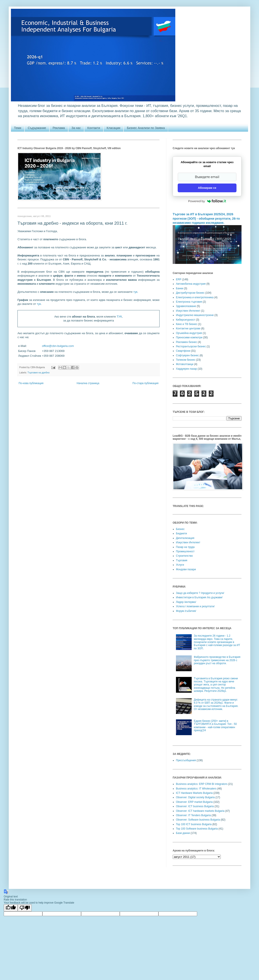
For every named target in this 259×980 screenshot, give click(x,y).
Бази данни (183, 833)
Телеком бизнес (186, 360)
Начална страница (88, 383)
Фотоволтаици (185, 364)
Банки (180, 288)
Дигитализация (185, 538)
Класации (114, 128)
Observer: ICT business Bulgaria (195, 806)
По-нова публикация (31, 383)
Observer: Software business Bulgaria (198, 820)
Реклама (59, 128)
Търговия (182, 560)
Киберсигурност (186, 320)
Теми (18, 128)
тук (135, 292)
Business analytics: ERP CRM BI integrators (202, 784)
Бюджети (181, 533)
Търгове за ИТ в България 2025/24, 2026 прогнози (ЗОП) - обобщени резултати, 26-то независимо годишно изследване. (206, 218)
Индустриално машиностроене (195, 315)
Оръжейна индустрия (189, 333)
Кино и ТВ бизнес (187, 324)
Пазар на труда (185, 547)
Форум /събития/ (186, 611)
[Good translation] (11, 908)
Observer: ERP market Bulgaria (194, 802)
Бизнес (180, 529)
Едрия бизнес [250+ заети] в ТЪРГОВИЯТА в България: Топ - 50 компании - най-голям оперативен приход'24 (215, 726)
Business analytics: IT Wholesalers (196, 789)
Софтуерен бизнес (187, 355)
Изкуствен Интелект (188, 311)
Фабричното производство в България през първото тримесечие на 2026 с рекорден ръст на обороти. (217, 660)
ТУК (119, 317)
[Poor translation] (25, 908)
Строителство (184, 556)
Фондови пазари (186, 569)
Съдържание (37, 128)
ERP (179, 279)
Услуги (180, 565)
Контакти (94, 128)
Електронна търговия (189, 302)
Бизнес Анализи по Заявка (146, 128)
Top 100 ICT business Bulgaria (194, 824)
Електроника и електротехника (195, 297)
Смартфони (183, 351)
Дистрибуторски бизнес (190, 293)
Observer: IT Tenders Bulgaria (193, 815)
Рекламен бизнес (186, 342)
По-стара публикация (145, 383)
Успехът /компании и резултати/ (195, 606)
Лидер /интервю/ (186, 602)
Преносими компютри (189, 337)
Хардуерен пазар (186, 369)
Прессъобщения (186, 760)
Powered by (207, 201)
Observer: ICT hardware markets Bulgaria (200, 811)
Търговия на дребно (39, 373)
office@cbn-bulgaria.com (58, 346)
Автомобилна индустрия (191, 284)
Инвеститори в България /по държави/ (199, 597)
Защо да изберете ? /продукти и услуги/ (200, 593)
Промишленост (185, 551)
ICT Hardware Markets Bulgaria (194, 793)
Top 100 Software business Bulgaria (197, 829)
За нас (76, 128)
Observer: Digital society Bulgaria (195, 797)
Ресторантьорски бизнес (191, 346)
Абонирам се (207, 188)
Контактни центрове (188, 328)
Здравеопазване (186, 306)
